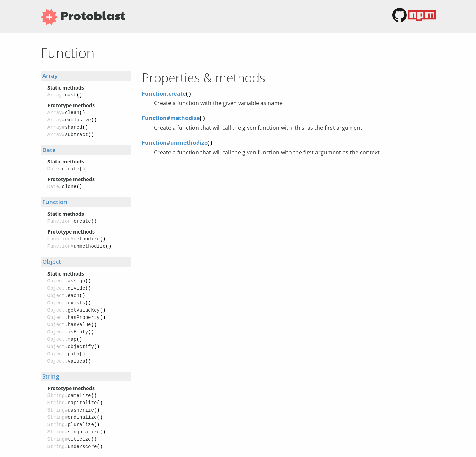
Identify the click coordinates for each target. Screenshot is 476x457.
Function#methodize (173, 118)
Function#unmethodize (177, 143)
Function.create (166, 94)
